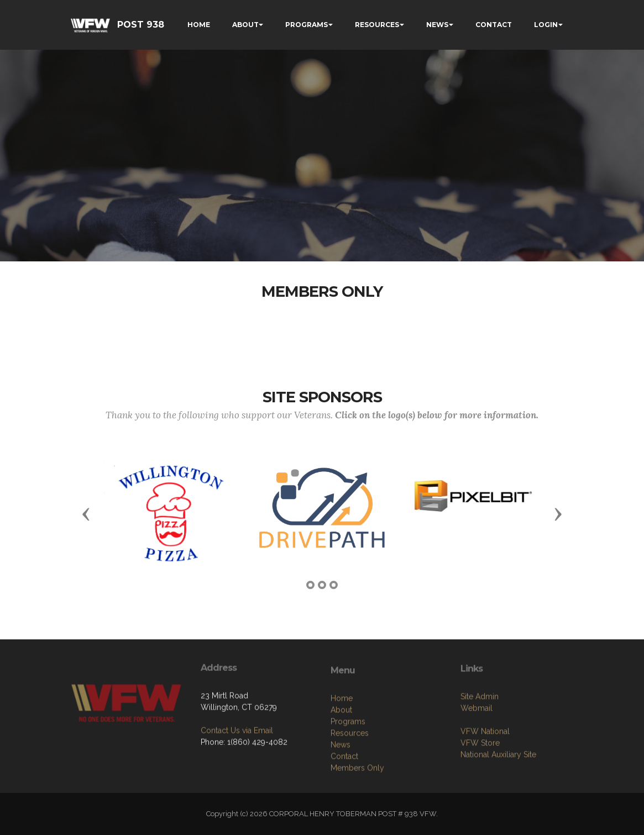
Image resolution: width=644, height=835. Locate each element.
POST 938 (141, 25)
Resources (350, 775)
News (341, 787)
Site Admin (480, 731)
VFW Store (480, 777)
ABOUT (245, 25)
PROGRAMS (307, 25)
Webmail (477, 742)
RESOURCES (377, 25)
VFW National (485, 765)
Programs (348, 764)
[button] (86, 513)
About (341, 752)
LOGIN (546, 25)
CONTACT (494, 25)
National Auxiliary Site (498, 789)
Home (342, 741)
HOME (199, 25)
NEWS (437, 25)
